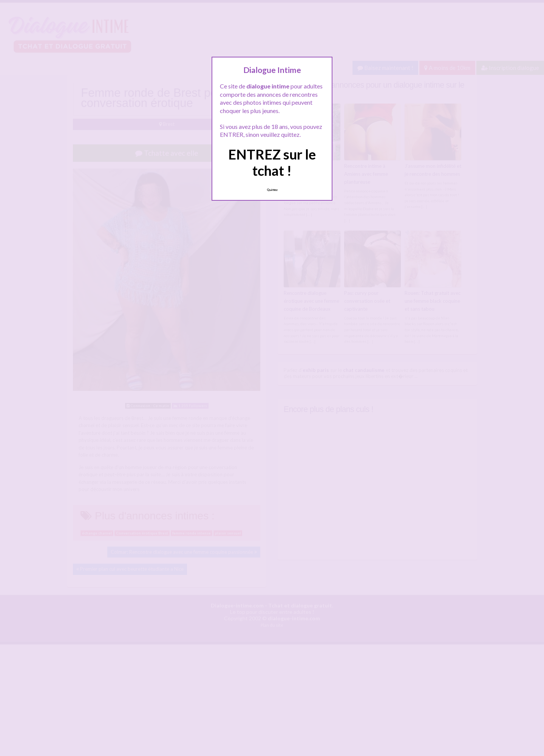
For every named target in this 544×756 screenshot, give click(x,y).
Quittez (272, 190)
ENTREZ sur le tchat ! (272, 162)
